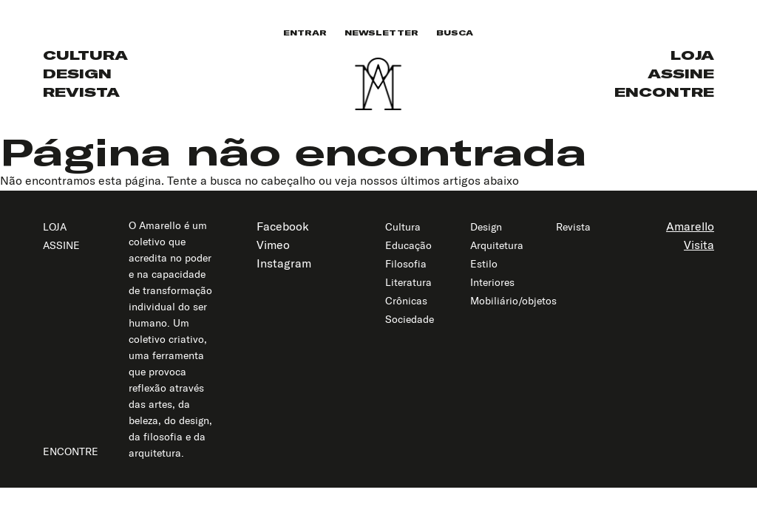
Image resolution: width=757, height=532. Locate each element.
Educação (408, 245)
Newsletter (381, 33)
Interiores (492, 282)
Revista (81, 92)
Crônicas (406, 301)
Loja (692, 55)
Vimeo (273, 245)
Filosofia (406, 264)
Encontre (664, 92)
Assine (681, 74)
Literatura (408, 282)
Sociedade (410, 319)
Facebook (283, 226)
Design (77, 74)
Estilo (484, 264)
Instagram (284, 263)
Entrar (305, 33)
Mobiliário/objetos (513, 301)
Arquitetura (497, 245)
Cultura (85, 55)
